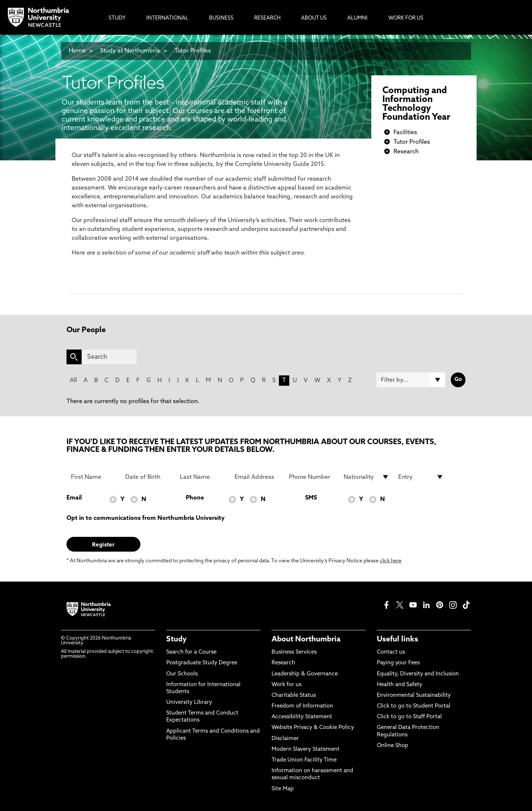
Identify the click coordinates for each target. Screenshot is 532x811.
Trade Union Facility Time (304, 760)
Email (74, 498)
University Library (189, 703)
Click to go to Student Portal (414, 706)
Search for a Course (191, 652)
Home (77, 51)
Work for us (287, 685)
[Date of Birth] (148, 477)
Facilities (405, 133)
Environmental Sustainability (414, 696)
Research (406, 152)
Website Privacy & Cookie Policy (313, 728)
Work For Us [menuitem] (406, 18)
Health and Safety (400, 685)
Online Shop (393, 746)
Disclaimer (285, 739)
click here (391, 561)
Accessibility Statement (302, 717)
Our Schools (182, 674)
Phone (195, 498)
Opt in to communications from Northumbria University (146, 518)
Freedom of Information (302, 706)
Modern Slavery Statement (306, 749)
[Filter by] (411, 380)
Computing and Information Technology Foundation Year (416, 104)
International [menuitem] (167, 18)
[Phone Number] (312, 477)
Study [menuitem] (117, 18)
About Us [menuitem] (314, 18)
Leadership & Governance (305, 674)
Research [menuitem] (267, 18)
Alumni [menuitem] (357, 18)
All (73, 381)
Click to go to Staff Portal (409, 717)
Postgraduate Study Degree (202, 663)
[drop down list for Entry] (421, 477)
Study (176, 640)
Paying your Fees (398, 663)
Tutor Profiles (193, 51)
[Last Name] (203, 477)
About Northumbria (306, 640)
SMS (311, 498)
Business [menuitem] (221, 18)
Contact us (391, 652)
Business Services (294, 652)
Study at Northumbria (130, 51)
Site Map (283, 789)
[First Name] (94, 477)
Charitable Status (294, 696)
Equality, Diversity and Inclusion (418, 674)
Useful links (398, 640)
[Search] (109, 357)
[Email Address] (258, 477)
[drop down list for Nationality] (366, 477)
